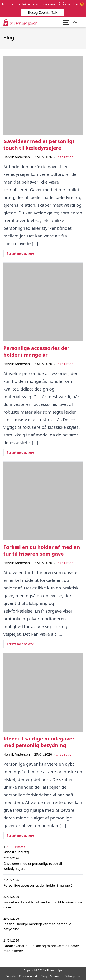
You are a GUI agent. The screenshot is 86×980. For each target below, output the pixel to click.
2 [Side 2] (7, 847)
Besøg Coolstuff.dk (43, 12)
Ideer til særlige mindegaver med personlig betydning (37, 927)
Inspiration (65, 157)
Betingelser (73, 976)
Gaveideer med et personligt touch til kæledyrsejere (33, 866)
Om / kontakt (28, 976)
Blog (44, 976)
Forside (11, 976)
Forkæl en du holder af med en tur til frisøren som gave (43, 905)
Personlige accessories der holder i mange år (39, 885)
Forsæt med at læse (20, 253)
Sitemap (56, 976)
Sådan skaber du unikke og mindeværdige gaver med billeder (41, 948)
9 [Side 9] (13, 847)
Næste (20, 847)
